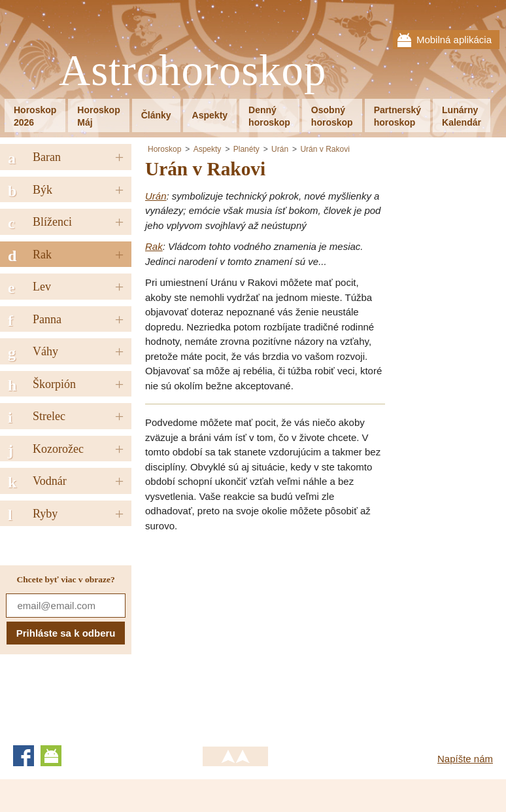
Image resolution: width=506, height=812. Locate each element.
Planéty (246, 149)
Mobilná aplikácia (454, 40)
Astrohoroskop (193, 71)
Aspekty (210, 115)
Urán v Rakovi (325, 149)
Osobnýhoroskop (332, 116)
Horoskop (164, 149)
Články (156, 115)
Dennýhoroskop (269, 116)
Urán (280, 149)
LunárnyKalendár (462, 116)
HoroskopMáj (98, 116)
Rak (154, 246)
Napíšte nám (465, 759)
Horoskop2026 (35, 116)
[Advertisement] (255, 635)
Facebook (24, 756)
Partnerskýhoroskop (397, 116)
